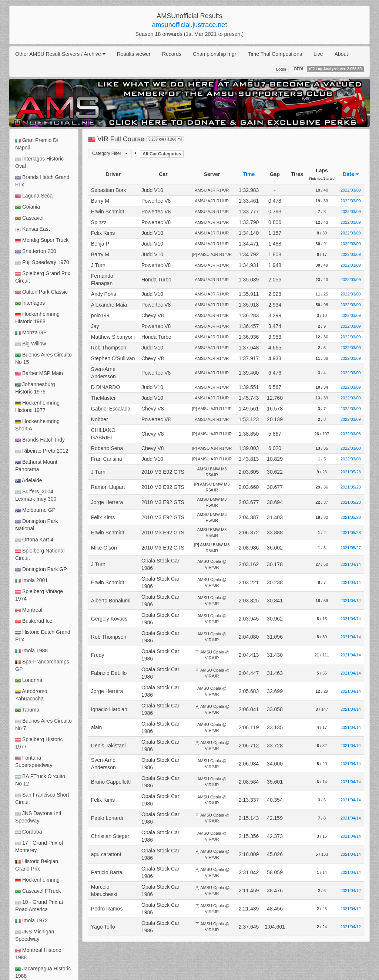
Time (249, 174)
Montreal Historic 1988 (38, 954)
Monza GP (31, 333)
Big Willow (31, 344)
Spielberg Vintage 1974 (39, 595)
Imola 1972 (31, 921)
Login (281, 69)
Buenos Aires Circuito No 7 (43, 724)
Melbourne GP (35, 510)
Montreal (29, 610)
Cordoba (29, 832)
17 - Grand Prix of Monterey (39, 846)
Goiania (28, 207)
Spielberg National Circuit (40, 554)
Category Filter (110, 153)
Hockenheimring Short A (37, 425)
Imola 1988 (31, 651)
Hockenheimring (37, 880)
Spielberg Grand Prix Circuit (43, 277)
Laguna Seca (34, 196)
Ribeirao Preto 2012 (42, 451)
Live (318, 54)
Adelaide (29, 481)
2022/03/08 (351, 434)
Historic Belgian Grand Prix (37, 865)
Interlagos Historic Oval (39, 162)
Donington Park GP (41, 569)
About (341, 54)
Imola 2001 (31, 580)
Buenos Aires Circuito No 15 (43, 358)
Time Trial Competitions (275, 54)
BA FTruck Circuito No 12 (40, 780)
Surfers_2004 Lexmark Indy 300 (36, 495)
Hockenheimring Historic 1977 (37, 406)
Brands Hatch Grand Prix (42, 181)
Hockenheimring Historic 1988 (37, 318)
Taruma (27, 710)
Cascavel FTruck (38, 891)
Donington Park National (36, 525)
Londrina (29, 680)
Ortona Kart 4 (34, 540)
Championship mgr (215, 54)
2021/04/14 (351, 564)
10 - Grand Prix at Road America (39, 906)
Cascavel (29, 218)
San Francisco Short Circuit (42, 798)
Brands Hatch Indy (40, 440)
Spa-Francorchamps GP (42, 665)
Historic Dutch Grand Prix (43, 636)
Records (172, 54)
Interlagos (30, 303)
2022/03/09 (351, 190)
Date (351, 174)
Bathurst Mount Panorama (36, 466)
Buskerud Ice (34, 621)
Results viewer (134, 54)
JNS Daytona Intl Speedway (38, 817)
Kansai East (33, 229)
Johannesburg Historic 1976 (35, 388)
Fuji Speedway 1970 (42, 262)
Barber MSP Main (39, 373)
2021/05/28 (351, 472)
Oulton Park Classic (41, 292)
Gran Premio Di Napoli (36, 144)
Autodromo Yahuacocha (31, 695)
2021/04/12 (351, 891)
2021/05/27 (351, 548)
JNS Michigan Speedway (35, 935)
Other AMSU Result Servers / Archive (60, 54)
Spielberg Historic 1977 (39, 743)
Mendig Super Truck (42, 240)
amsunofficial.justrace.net (190, 25)
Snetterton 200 (36, 251)
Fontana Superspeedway (34, 761)
